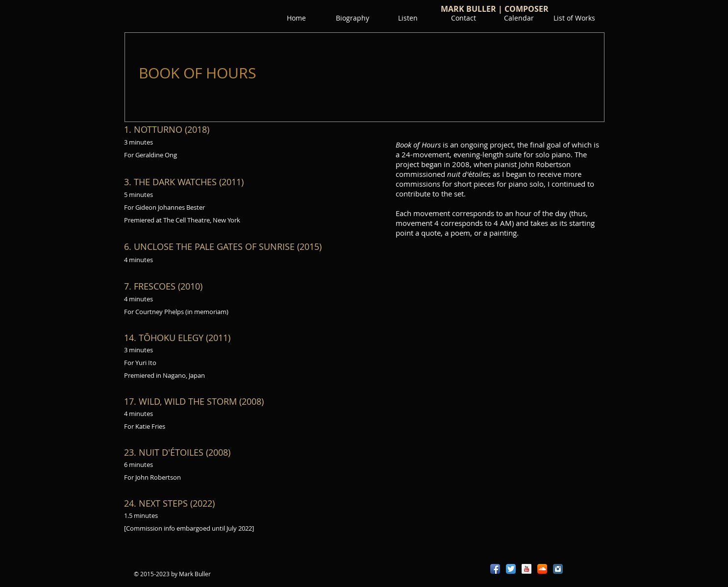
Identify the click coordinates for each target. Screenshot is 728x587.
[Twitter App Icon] (511, 569)
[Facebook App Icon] (495, 569)
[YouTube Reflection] (527, 569)
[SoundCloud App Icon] (542, 569)
